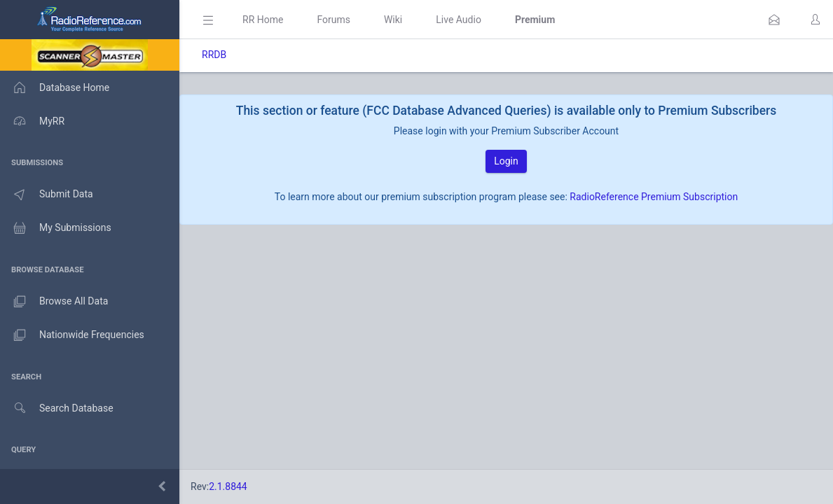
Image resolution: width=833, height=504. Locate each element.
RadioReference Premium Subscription (654, 197)
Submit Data (47, 195)
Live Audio (459, 20)
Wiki (393, 20)
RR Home (263, 20)
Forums (333, 20)
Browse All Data (54, 302)
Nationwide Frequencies (72, 335)
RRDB (214, 55)
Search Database (57, 408)
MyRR (32, 121)
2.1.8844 (228, 486)
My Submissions (56, 228)
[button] (774, 20)
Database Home (55, 87)
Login (506, 161)
